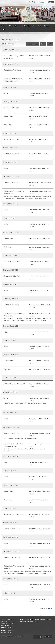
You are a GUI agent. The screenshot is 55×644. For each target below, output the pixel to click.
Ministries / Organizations (27, 26)
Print (50, 44)
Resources (47, 26)
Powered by (37, 637)
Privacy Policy (48, 637)
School (40, 26)
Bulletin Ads (5, 30)
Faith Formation (13, 26)
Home (3, 26)
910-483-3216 (10, 630)
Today (37, 44)
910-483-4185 (8, 632)
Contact (12, 30)
